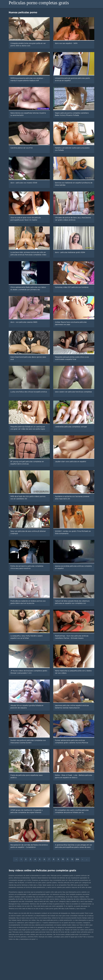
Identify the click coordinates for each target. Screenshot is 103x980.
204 (77, 859)
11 (68, 859)
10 (63, 859)
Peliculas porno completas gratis (39, 3)
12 (72, 859)
